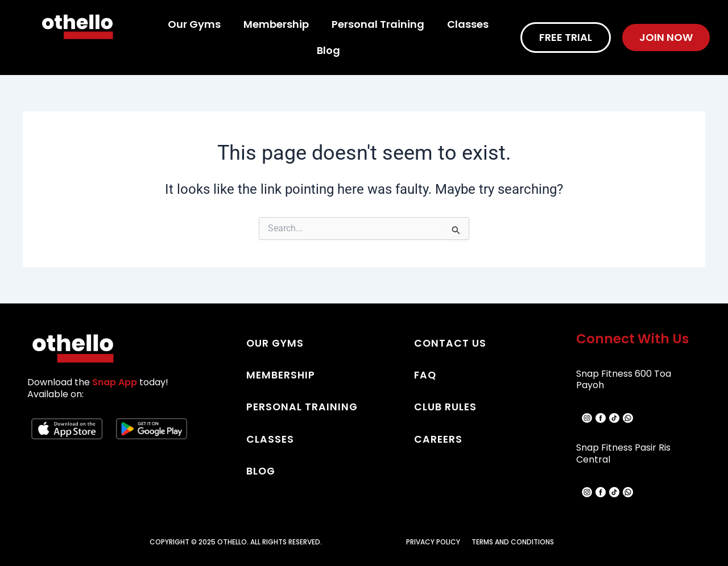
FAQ (426, 375)
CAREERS (439, 438)
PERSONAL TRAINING (303, 407)
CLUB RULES (446, 407)
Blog (328, 50)
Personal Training (378, 24)
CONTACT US (450, 343)
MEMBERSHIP (282, 375)
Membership (276, 24)
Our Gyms (194, 24)
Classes (468, 24)
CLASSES (270, 438)
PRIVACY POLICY (433, 542)
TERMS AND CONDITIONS (513, 542)
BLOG (261, 470)
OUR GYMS (276, 343)
